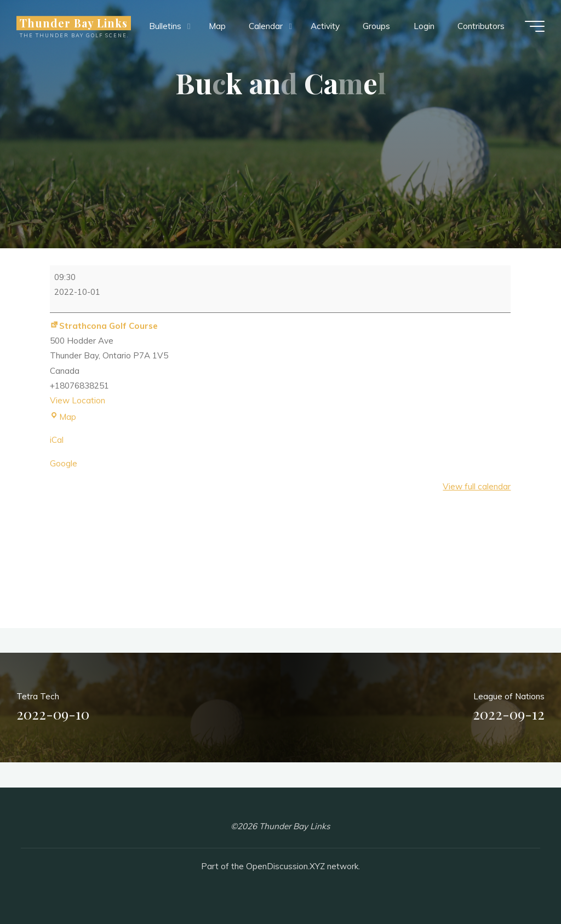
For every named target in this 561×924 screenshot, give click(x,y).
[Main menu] (535, 26)
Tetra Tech (53, 708)
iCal (57, 440)
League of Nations (509, 708)
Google (64, 463)
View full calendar (477, 486)
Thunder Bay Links (74, 23)
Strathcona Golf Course (104, 325)
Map (63, 416)
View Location (78, 400)
